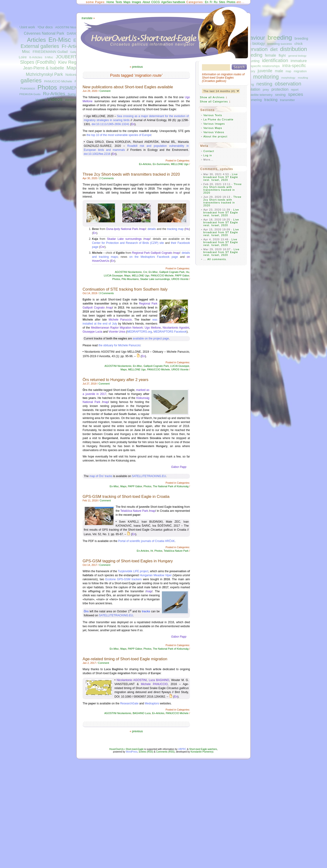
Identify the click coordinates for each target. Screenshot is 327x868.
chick (299, 44)
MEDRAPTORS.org (140, 332)
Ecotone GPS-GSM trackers (124, 579)
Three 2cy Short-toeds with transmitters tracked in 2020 (131, 174)
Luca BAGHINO (159, 680)
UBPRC (182, 749)
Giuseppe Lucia (92, 332)
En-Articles (145, 164)
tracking (271, 100)
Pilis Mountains (130, 279)
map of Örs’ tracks (101, 476)
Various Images (214, 124)
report (295, 90)
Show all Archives (212, 97)
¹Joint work (27, 27)
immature (299, 61)
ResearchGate (129, 703)
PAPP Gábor (182, 275)
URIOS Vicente (180, 279)
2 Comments (107, 178)
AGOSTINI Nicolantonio (71, 27)
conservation (253, 49)
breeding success (280, 44)
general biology (297, 56)
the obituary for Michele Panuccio (119, 345)
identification (275, 60)
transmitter (287, 100)
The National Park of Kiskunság (171, 486)
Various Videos (214, 132)
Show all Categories (214, 102)
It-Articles (36, 57)
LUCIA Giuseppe (113, 275)
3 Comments (107, 293)
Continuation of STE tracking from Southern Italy (125, 289)
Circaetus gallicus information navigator (153, 44)
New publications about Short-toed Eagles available (128, 87)
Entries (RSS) (146, 752)
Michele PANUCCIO (154, 684)
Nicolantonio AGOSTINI (132, 680)
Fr (211, 2)
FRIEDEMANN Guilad (50, 52)
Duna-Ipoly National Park (122, 229)
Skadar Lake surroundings (124, 239)
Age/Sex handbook (173, 2)
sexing (280, 95)
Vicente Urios (117, 332)
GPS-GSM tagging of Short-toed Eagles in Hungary (128, 561)
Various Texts (213, 115)
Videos (55, 99)
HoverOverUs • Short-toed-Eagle (126, 749)
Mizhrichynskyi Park (44, 74)
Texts (119, 2)
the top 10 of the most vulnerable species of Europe (119, 135)
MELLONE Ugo (180, 164)
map (289, 71)
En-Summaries (161, 164)
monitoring (266, 77)
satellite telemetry (260, 95)
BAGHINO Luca (142, 713)
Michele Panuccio (120, 320)
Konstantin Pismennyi (202, 752)
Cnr (102, 247)
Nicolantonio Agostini (176, 328)
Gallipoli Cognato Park (172, 272)
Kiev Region (70, 62)
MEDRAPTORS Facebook (170, 332)
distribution (293, 49)
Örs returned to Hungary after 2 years (115, 380)
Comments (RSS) (165, 752)
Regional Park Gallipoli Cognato (152, 253)
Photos (47, 87)
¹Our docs (45, 27)
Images (136, 2)
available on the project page (151, 339)
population (252, 89)
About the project (215, 136)
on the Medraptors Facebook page (154, 257)
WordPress (132, 752)
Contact (209, 151)
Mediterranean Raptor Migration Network (117, 328)
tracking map (175, 229)
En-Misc (60, 40)
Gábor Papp (179, 467)
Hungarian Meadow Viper (156, 575)
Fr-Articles (73, 46)
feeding (255, 55)
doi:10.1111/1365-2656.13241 (110, 124)
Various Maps (213, 128)
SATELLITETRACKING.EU (149, 476)
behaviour (253, 38)
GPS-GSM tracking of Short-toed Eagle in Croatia (126, 497)
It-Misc (49, 57)
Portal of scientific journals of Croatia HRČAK (147, 541)
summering (254, 100)
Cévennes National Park (44, 33)
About (146, 2)
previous (137, 67)
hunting (254, 61)
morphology (288, 78)
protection (280, 89)
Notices (71, 75)
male (279, 71)
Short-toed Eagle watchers (203, 749)
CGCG (155, 2)
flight (282, 55)
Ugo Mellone (153, 328)
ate (87, 18)
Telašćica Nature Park (134, 511)
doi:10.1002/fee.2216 (97, 154)
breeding (280, 38)
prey (266, 90)
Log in (208, 155)
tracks (146, 611)
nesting (264, 84)
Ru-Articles (54, 94)
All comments (217, 259)
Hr (152, 551)
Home (110, 2)
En (207, 2)
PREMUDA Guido (30, 94)
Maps (73, 68)
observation (288, 84)
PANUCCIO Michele (58, 81)
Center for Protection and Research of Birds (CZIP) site (128, 243)
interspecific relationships (262, 66)
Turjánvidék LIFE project (133, 571)
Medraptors (152, 703)
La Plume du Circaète (218, 119)
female (270, 55)
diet (274, 49)
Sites (222, 2)
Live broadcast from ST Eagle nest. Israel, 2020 (221, 177)
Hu (187, 229)
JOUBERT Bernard (75, 57)
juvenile (265, 71)
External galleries (40, 46)
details (152, 229)
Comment (105, 91)
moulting (303, 78)
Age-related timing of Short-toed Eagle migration (125, 659)
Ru (216, 2)
